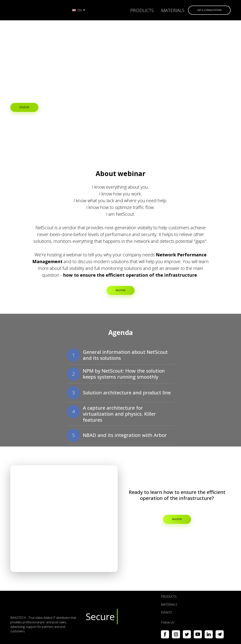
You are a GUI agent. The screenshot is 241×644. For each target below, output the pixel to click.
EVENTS (166, 612)
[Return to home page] (45, 605)
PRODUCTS (142, 10)
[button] (209, 10)
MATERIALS (173, 10)
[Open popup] (64, 519)
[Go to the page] (37, 10)
